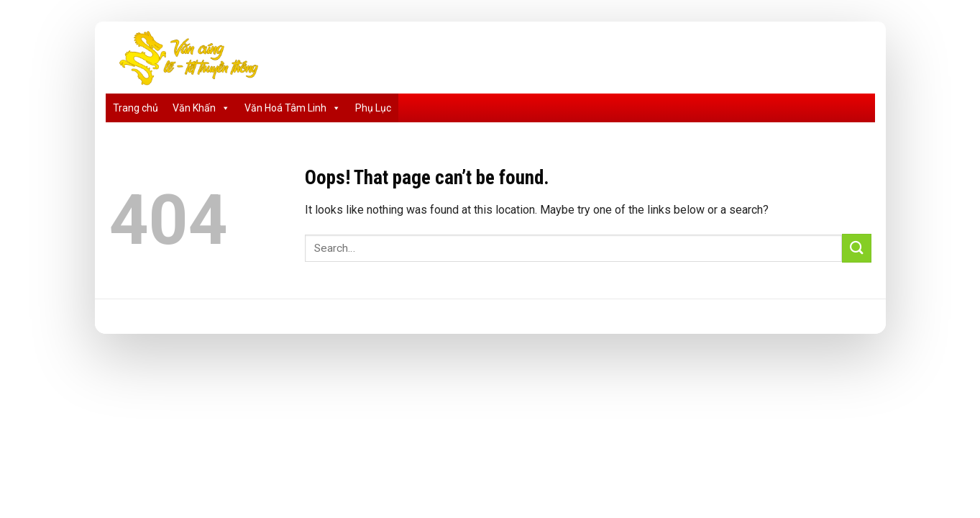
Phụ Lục (373, 108)
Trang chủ (136, 108)
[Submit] (856, 248)
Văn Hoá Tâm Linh (293, 108)
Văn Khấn (201, 108)
